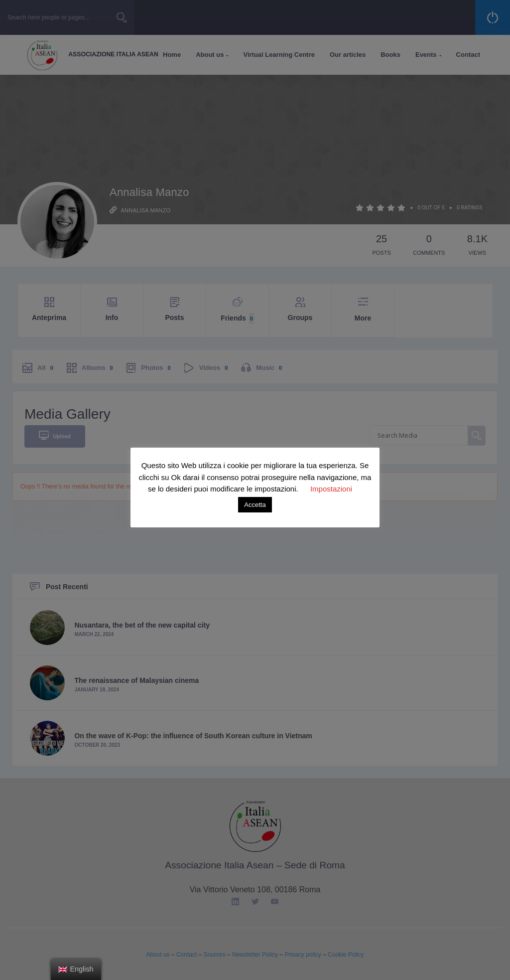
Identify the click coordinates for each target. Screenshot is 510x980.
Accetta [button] (255, 505)
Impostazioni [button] (331, 489)
